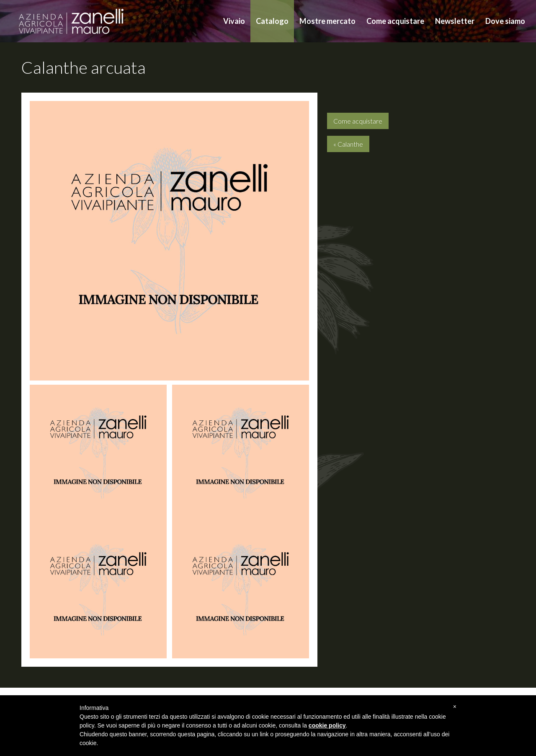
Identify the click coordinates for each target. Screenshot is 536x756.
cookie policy (327, 725)
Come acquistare (395, 21)
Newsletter (455, 21)
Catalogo (272, 21)
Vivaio (234, 21)
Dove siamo (505, 21)
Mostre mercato (327, 21)
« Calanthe (348, 144)
